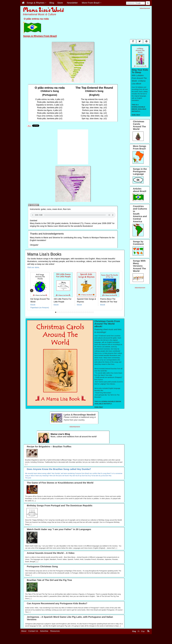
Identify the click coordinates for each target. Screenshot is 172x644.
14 (80, 312)
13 (78, 312)
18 (87, 312)
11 (74, 312)
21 (93, 312)
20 (91, 312)
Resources (55, 631)
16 (84, 312)
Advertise (44, 631)
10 (73, 312)
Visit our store (33, 267)
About (24, 631)
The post (28, 478)
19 (89, 312)
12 (76, 312)
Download (33, 220)
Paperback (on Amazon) (40, 308)
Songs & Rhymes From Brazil (40, 36)
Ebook (33, 305)
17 (86, 312)
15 (82, 312)
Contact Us (33, 631)
